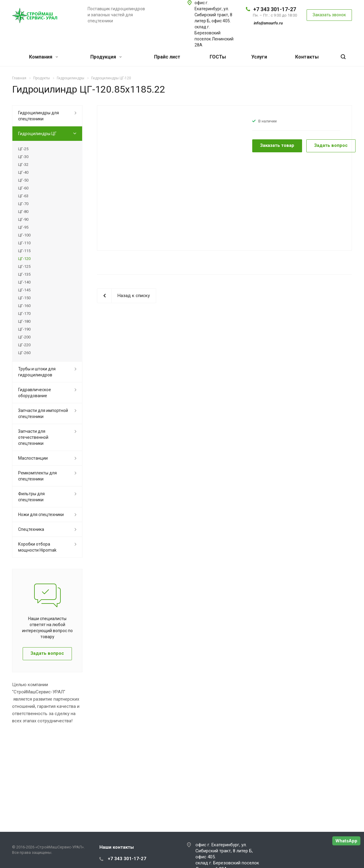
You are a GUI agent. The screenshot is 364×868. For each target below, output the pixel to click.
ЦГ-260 (24, 353)
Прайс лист (167, 57)
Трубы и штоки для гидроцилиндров (37, 372)
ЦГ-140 (24, 282)
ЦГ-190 (24, 329)
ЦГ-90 (23, 219)
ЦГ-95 (23, 227)
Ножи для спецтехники (41, 515)
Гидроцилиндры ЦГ (37, 134)
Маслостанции (33, 458)
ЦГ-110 (24, 243)
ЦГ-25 (23, 149)
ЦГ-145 (24, 290)
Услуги (259, 57)
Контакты (307, 57)
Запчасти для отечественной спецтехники (33, 437)
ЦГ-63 (23, 196)
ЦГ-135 (24, 274)
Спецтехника (31, 529)
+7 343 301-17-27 (275, 9)
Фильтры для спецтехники (31, 497)
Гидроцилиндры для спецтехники (39, 116)
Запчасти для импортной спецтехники (43, 413)
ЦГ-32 (23, 165)
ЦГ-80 (23, 212)
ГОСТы (218, 57)
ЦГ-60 (23, 188)
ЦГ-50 (23, 180)
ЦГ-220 (24, 345)
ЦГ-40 (23, 172)
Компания (43, 57)
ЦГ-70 (23, 204)
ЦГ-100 (24, 235)
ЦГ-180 (24, 321)
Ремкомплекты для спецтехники (37, 476)
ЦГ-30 (23, 157)
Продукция (106, 57)
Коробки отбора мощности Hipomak (37, 547)
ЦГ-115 (24, 251)
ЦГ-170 (24, 314)
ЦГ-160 (24, 306)
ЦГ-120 (24, 259)
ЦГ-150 (24, 298)
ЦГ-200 (24, 337)
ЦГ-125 (24, 266)
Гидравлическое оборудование (35, 393)
